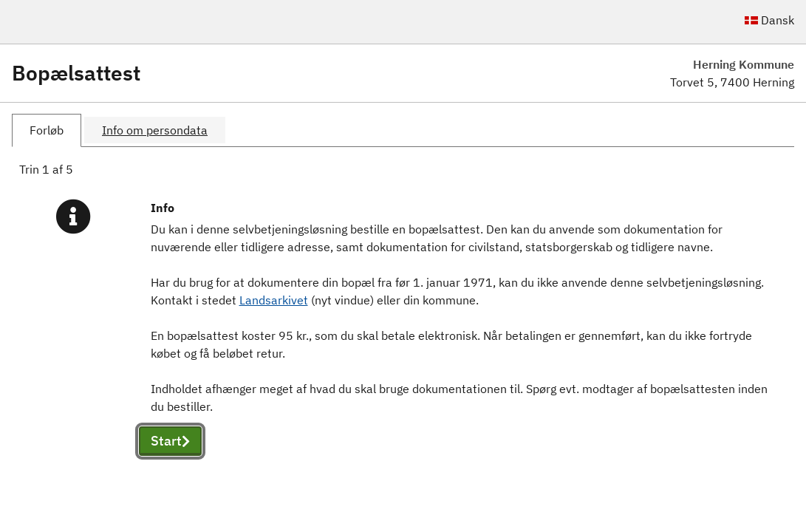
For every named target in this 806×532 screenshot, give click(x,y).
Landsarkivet (274, 300)
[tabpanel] (403, 325)
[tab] (47, 130)
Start (170, 441)
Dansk (769, 20)
